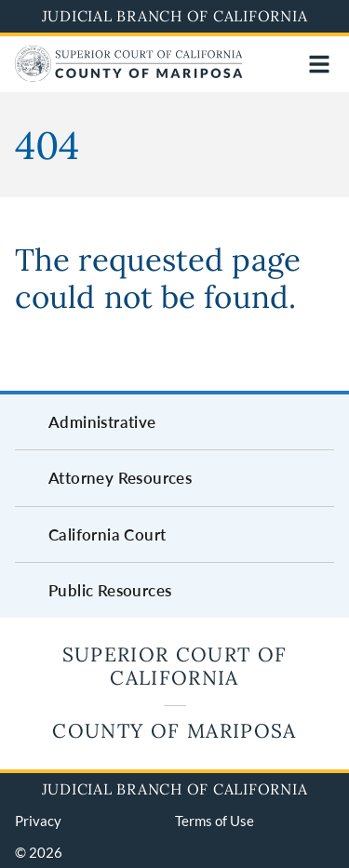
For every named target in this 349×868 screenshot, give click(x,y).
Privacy (38, 821)
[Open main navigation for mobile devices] (319, 64)
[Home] (128, 76)
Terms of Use (215, 821)
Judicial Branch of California (175, 16)
